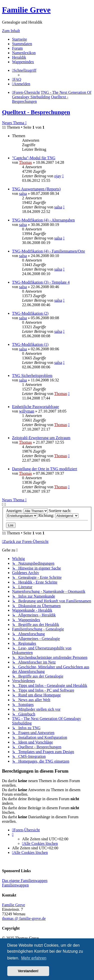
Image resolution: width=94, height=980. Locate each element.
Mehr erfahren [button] (34, 958)
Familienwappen (15, 885)
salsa (23, 193)
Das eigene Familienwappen (25, 881)
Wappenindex (23, 62)
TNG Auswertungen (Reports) (36, 189)
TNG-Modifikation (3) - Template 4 (41, 282)
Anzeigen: (27, 511)
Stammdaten (22, 44)
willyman (27, 411)
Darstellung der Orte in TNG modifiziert (45, 469)
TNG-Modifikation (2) (30, 313)
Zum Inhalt (11, 31)
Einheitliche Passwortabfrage (35, 407)
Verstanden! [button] (28, 971)
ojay (58, 176)
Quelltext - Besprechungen (36, 112)
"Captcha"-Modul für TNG (34, 158)
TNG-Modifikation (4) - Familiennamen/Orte (49, 251)
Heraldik (19, 57)
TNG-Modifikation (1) (30, 344)
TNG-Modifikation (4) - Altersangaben (43, 220)
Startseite (20, 39)
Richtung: (58, 515)
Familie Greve (26, 10)
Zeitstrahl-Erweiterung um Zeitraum (41, 438)
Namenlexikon (24, 53)
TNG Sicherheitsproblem (32, 376)
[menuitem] (17, 79)
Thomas (26, 162)
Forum (17, 48)
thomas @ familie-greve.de (24, 918)
